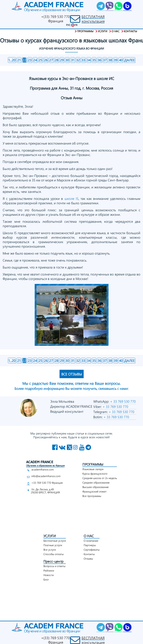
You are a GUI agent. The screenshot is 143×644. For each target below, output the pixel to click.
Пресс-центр (53, 561)
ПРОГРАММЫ (93, 464)
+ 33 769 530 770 (122, 401)
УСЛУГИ (50, 536)
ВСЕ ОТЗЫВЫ (72, 374)
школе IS (71, 198)
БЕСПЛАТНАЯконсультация (93, 19)
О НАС (89, 536)
